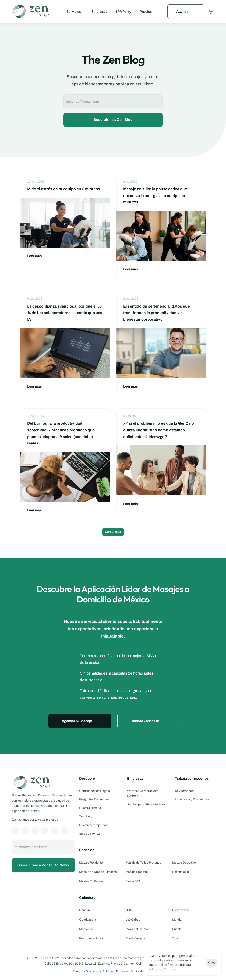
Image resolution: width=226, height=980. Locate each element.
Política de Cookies (162, 969)
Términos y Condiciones (87, 971)
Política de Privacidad (116, 971)
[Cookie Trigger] (142, 971)
